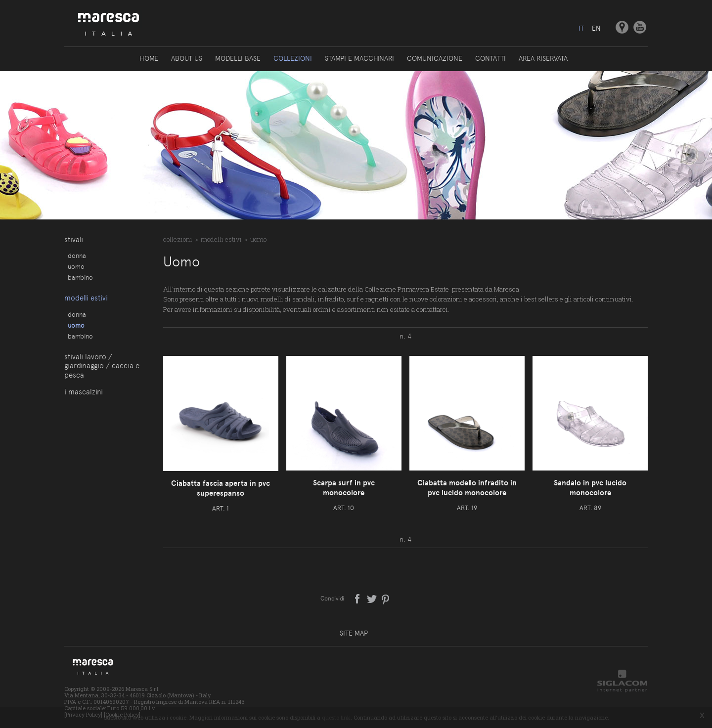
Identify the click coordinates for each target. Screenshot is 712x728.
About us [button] (187, 58)
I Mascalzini (84, 392)
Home (149, 58)
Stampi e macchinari (359, 58)
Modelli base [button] (238, 58)
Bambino (80, 277)
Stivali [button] (74, 240)
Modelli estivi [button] (86, 298)
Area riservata (543, 58)
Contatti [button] (490, 58)
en (596, 28)
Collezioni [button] (293, 58)
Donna (77, 256)
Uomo (76, 266)
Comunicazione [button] (435, 58)
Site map (354, 633)
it (581, 28)
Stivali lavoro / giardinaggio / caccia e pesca (102, 366)
